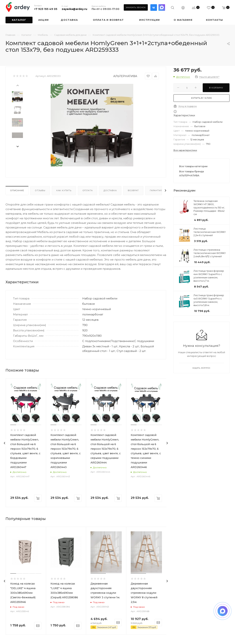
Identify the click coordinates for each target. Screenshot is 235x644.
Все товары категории (193, 166)
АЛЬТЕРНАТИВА (125, 76)
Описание (17, 190)
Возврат (133, 190)
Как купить (64, 190)
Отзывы (40, 190)
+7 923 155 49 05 (46, 9)
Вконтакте (154, 8)
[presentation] (17, 85)
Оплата (88, 190)
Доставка (110, 190)
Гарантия (156, 190)
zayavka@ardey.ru (74, 9)
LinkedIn (162, 8)
